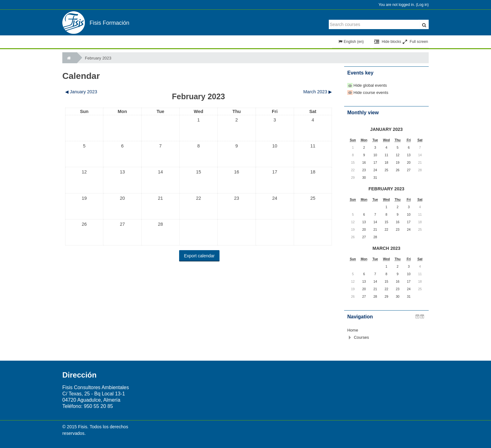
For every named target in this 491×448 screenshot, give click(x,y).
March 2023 (387, 248)
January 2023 (386, 129)
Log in (422, 5)
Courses (361, 337)
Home (353, 330)
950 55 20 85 (98, 406)
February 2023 (98, 58)
